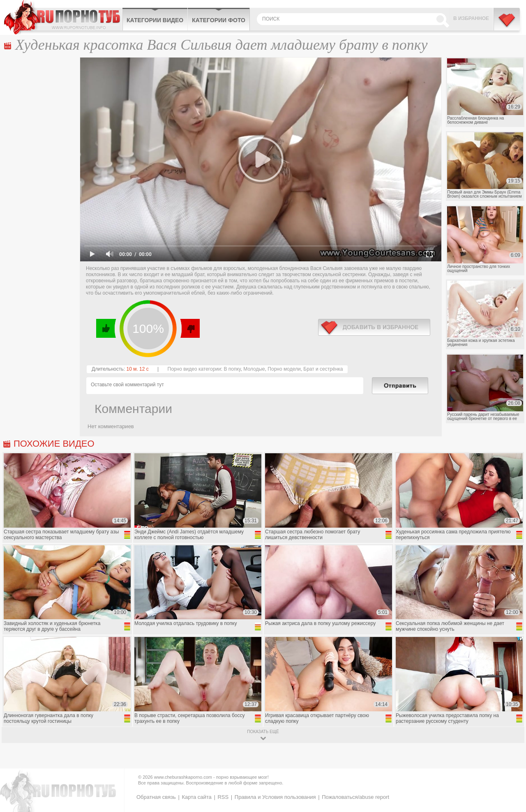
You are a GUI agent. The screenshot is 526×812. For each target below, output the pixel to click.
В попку (232, 369)
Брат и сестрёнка (323, 369)
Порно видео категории (194, 369)
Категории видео (155, 20)
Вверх (510, 762)
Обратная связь (156, 797)
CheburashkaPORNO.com (63, 17)
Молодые (254, 369)
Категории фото (219, 20)
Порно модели (284, 369)
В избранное (471, 18)
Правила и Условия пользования (275, 797)
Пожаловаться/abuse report (355, 797)
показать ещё (263, 732)
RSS (223, 797)
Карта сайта (196, 797)
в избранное (374, 327)
